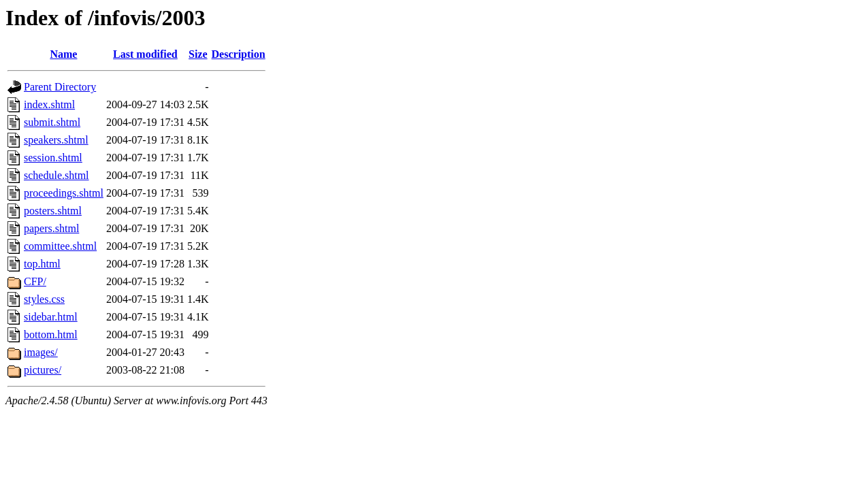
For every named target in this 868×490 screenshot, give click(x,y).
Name (63, 54)
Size (198, 54)
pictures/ (43, 370)
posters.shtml (53, 211)
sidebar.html (51, 317)
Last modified (145, 54)
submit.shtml (52, 122)
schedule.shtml (57, 175)
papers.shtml (51, 228)
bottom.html (51, 334)
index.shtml (49, 104)
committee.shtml (60, 246)
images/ (41, 352)
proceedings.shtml (64, 193)
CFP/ (35, 281)
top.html (42, 264)
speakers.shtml (56, 140)
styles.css (44, 299)
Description (239, 54)
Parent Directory (60, 87)
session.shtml (53, 158)
